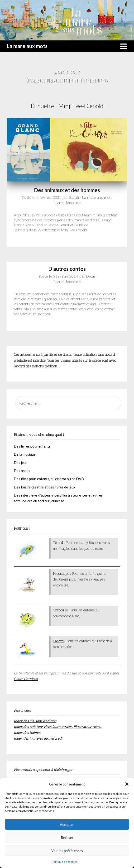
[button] (127, 784)
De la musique (25, 454)
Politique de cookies (65, 862)
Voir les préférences (67, 851)
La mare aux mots (27, 46)
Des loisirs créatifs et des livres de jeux (45, 487)
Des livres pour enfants (32, 446)
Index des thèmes (27, 732)
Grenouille (60, 610)
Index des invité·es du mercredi (38, 738)
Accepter (67, 824)
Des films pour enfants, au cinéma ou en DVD (49, 479)
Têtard (58, 543)
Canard (58, 641)
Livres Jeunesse (67, 203)
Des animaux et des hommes (67, 190)
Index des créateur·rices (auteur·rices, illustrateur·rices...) (58, 727)
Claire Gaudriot (26, 679)
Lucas (91, 276)
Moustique (61, 574)
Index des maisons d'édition (35, 721)
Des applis (22, 471)
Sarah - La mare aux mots (91, 198)
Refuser (67, 838)
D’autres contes (67, 269)
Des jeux (21, 463)
